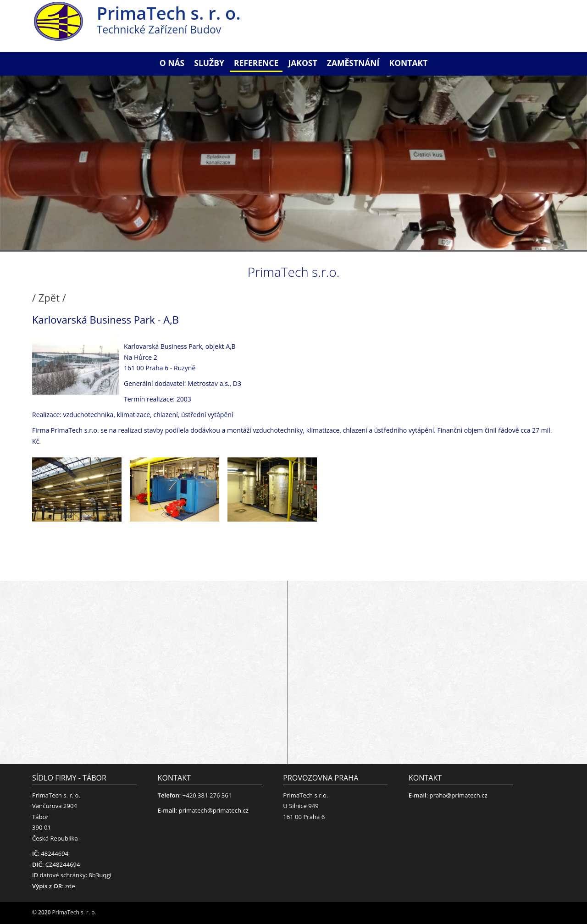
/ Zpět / (49, 297)
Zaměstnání (353, 63)
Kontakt (409, 63)
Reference (256, 63)
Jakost (302, 63)
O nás (172, 63)
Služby (209, 63)
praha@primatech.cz (459, 795)
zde (70, 886)
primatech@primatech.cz (213, 810)
